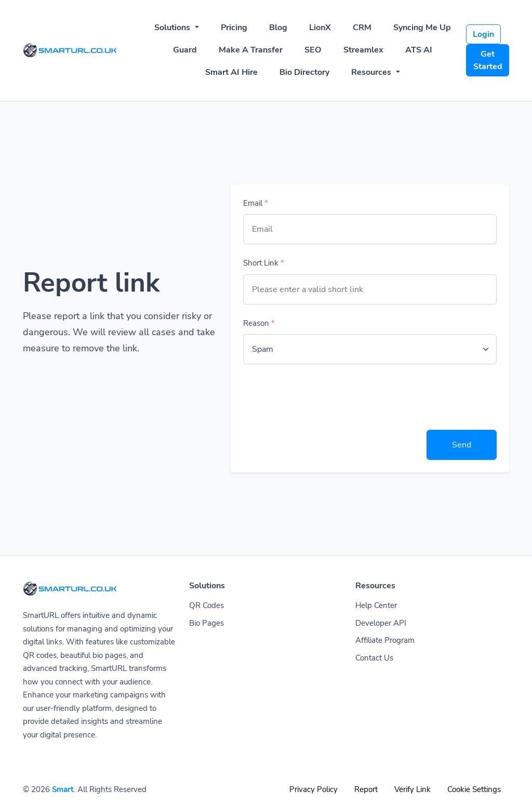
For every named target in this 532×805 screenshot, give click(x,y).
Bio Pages (207, 623)
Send (462, 445)
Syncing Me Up (422, 28)
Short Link (264, 263)
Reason (259, 323)
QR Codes (207, 605)
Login (483, 34)
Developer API (381, 623)
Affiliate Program (385, 640)
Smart (63, 789)
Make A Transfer (251, 50)
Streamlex (363, 50)
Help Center (376, 605)
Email (256, 203)
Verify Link (413, 789)
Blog (278, 28)
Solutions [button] (173, 28)
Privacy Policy (314, 789)
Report (366, 789)
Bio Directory (304, 72)
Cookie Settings (474, 789)
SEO (313, 50)
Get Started (488, 60)
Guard (185, 50)
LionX (320, 28)
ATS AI (419, 50)
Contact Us (374, 658)
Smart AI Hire (231, 72)
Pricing (234, 28)
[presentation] (322, 397)
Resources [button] (372, 72)
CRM (362, 28)
